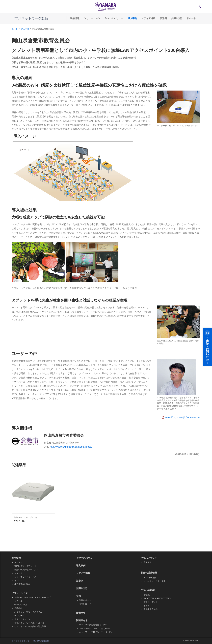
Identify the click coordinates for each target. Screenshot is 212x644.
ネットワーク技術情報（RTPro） (94, 625)
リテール (18, 601)
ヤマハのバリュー (114, 18)
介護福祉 (18, 608)
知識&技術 (177, 18)
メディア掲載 (148, 18)
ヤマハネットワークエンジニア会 (29, 623)
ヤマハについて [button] (149, 558)
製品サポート (85, 600)
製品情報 (75, 18)
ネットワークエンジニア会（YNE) (94, 628)
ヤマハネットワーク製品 (30, 18)
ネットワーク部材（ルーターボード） (96, 632)
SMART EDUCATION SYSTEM (157, 598)
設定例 (163, 18)
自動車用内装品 (151, 609)
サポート (191, 18)
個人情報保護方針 (41, 641)
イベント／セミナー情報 (155, 581)
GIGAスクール (21, 605)
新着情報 (81, 613)
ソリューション (92, 18)
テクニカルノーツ (22, 619)
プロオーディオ (151, 602)
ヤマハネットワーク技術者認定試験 (30, 626)
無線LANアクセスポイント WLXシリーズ (33, 597)
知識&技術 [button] (82, 588)
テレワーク (19, 616)
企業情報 (148, 562)
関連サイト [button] (82, 620)
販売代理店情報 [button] (149, 573)
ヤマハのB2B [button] (148, 590)
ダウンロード (85, 604)
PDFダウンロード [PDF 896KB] (181, 417)
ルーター (18, 562)
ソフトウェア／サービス (25, 577)
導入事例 (132, 18)
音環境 (147, 595)
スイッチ (18, 573)
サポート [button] (81, 596)
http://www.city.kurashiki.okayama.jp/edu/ (71, 447)
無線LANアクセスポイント (26, 570)
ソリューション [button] (20, 593)
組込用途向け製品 (22, 584)
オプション (19, 581)
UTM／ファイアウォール (26, 566)
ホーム (15, 29)
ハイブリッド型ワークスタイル (28, 612)
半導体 (147, 606)
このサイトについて (21, 641)
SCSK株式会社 (150, 578)
